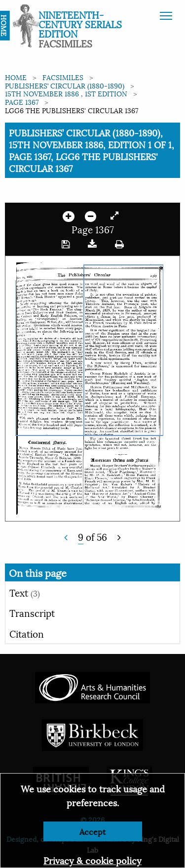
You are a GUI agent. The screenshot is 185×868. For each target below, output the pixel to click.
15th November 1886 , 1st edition (66, 93)
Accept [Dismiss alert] (92, 831)
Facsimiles (63, 77)
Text (25, 592)
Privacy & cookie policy (92, 860)
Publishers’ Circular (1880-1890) (65, 85)
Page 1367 (22, 102)
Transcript (32, 612)
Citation (27, 633)
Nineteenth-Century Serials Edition (80, 24)
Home (16, 77)
